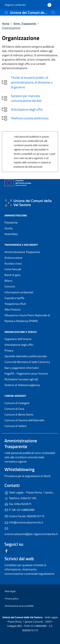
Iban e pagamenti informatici (22, 368)
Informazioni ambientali (19, 292)
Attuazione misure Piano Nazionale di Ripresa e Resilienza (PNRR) (27, 318)
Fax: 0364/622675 (18, 504)
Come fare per (13, 269)
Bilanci (8, 281)
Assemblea (11, 234)
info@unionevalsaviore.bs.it (24, 522)
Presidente (11, 223)
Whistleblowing (20, 469)
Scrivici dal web (19, 559)
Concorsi (10, 286)
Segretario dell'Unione (18, 339)
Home (6, 24)
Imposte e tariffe (14, 298)
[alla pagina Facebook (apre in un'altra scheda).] (6, 551)
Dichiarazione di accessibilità (19, 606)
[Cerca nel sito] (53, 13)
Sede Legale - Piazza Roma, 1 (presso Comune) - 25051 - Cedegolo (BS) (30, 492)
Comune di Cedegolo (30, 403)
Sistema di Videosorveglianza (22, 385)
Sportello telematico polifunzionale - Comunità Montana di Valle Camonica (30, 359)
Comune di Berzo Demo (30, 414)
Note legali (10, 591)
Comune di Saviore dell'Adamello (30, 420)
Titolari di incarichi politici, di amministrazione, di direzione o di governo (32, 82)
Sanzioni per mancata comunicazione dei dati (26, 98)
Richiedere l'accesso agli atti (21, 379)
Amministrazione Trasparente (22, 252)
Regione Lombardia (15, 5)
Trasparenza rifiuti (15, 304)
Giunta (8, 228)
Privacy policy (12, 599)
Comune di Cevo (29, 408)
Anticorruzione (13, 258)
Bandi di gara (12, 275)
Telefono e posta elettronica (30, 118)
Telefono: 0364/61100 (20, 498)
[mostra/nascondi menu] (6, 13)
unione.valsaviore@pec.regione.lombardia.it (30, 531)
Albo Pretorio (27, 309)
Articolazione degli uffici (27, 109)
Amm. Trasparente (25, 24)
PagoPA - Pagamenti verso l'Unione (30, 373)
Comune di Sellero (30, 426)
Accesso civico (13, 263)
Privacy (24, 350)
